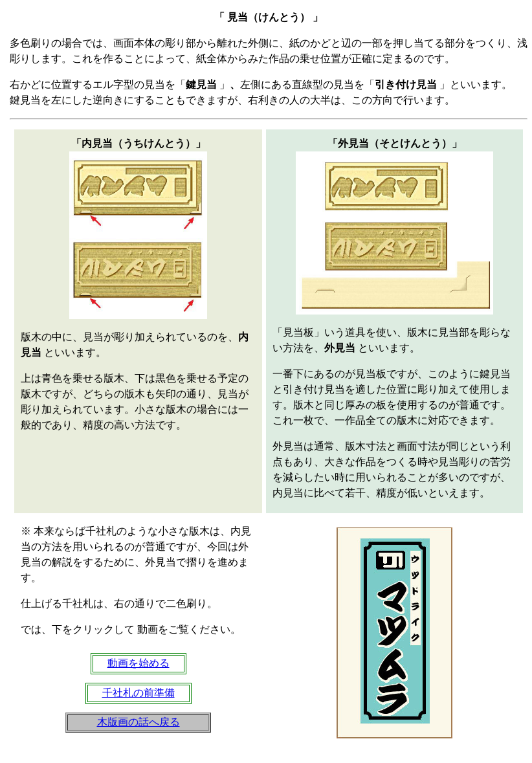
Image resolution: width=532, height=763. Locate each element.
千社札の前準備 (139, 693)
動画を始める (139, 663)
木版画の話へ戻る (139, 722)
